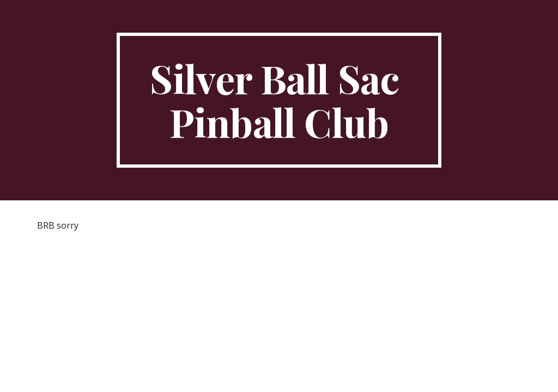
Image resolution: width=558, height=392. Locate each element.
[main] (279, 100)
